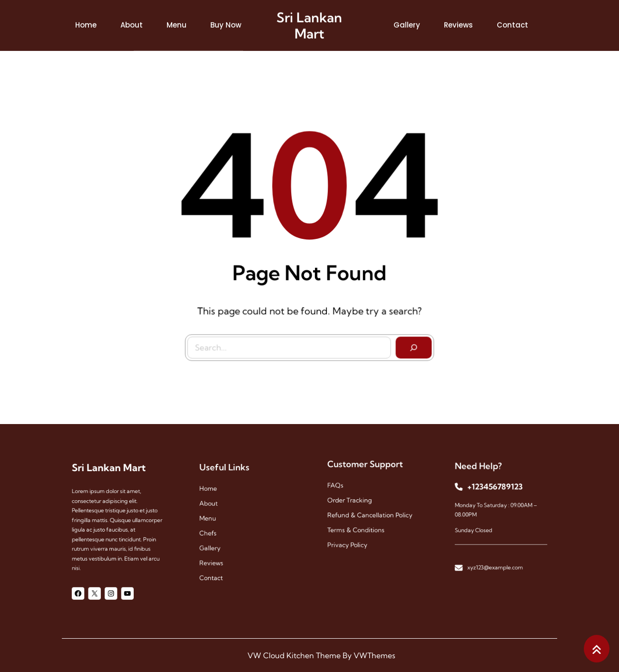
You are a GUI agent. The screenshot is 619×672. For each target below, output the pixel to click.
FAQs (344, 490)
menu (216, 519)
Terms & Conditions (360, 525)
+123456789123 (496, 494)
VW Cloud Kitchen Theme (294, 655)
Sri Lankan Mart (309, 24)
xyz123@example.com (496, 556)
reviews (219, 554)
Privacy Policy (353, 536)
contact (219, 566)
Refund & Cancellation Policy (371, 513)
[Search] (411, 345)
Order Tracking (355, 501)
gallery (218, 543)
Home (217, 497)
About (217, 508)
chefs (216, 531)
